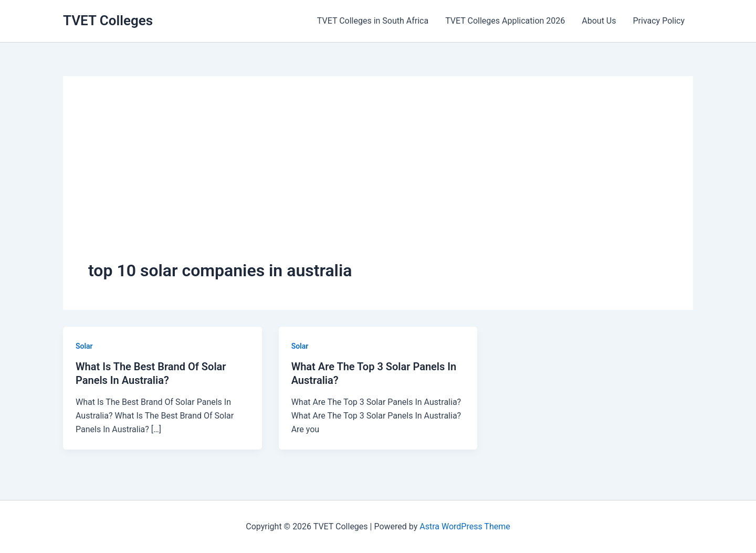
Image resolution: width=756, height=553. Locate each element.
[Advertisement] (378, 180)
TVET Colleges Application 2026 (505, 21)
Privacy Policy (659, 21)
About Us (599, 21)
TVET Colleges (108, 20)
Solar (84, 346)
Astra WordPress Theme (465, 526)
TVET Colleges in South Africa (373, 21)
